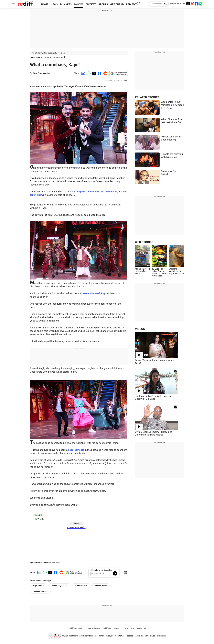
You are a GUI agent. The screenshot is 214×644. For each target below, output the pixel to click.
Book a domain (94, 628)
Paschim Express (40, 592)
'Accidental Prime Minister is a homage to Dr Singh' (172, 105)
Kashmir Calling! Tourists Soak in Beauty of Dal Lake (153, 397)
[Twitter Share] (94, 73)
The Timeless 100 (138, 628)
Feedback (130, 636)
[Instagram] (192, 4)
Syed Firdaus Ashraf (42, 73)
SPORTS (103, 4)
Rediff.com (73, 636)
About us (139, 636)
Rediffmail (107, 628)
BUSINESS (66, 4)
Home (32, 57)
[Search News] (165, 4)
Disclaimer (99, 636)
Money (117, 628)
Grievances (161, 636)
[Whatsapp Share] (88, 73)
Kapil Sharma (39, 585)
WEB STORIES (144, 242)
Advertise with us (86, 636)
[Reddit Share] (105, 73)
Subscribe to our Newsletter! (101, 570)
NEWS (54, 4)
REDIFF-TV (132, 4)
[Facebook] (197, 4)
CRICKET (91, 4)
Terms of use (150, 636)
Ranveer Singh (101, 585)
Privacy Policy (111, 636)
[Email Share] (83, 73)
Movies (40, 57)
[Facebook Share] (99, 73)
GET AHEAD (117, 4)
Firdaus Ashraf (81, 585)
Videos (125, 628)
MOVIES (79, 4)
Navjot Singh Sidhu (59, 585)
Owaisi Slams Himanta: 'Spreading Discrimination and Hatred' (154, 433)
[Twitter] (188, 4)
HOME (45, 4)
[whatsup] (201, 4)
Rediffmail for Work (77, 628)
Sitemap (121, 636)
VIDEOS (140, 329)
